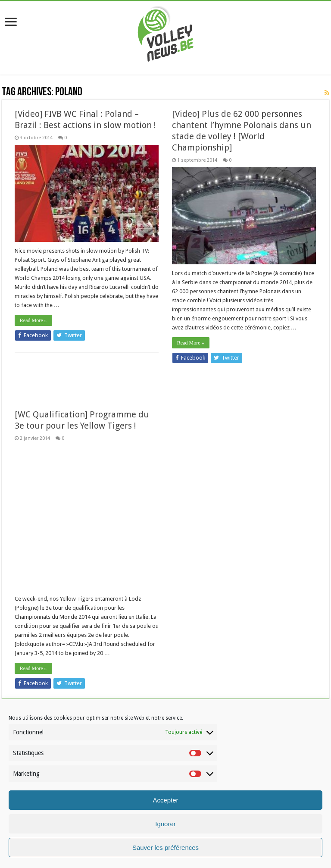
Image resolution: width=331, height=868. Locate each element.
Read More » (33, 320)
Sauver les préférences (165, 848)
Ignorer (165, 824)
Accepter (165, 800)
